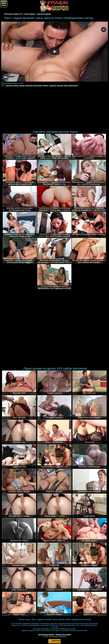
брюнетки (73, 85)
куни (66, 85)
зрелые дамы (12, 85)
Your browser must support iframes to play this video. (55, 52)
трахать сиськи (56, 85)
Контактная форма (46, 634)
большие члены (41, 85)
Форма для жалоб (63, 634)
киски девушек (26, 85)
